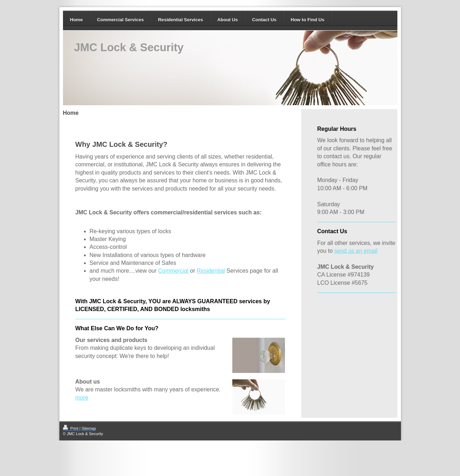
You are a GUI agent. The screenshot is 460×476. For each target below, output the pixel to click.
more (82, 398)
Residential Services (180, 20)
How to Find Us (308, 20)
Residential (211, 271)
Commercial (173, 271)
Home (76, 20)
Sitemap (89, 428)
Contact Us (264, 20)
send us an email (356, 251)
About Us (228, 20)
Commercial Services (121, 20)
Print (71, 428)
